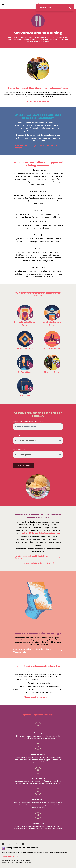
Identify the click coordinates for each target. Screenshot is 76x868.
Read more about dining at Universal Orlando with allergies (38, 147)
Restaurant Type (19, 449)
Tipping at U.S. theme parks (38, 697)
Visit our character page (38, 101)
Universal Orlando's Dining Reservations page (41, 533)
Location (17, 435)
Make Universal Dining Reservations (38, 563)
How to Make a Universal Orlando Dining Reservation (38, 557)
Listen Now (10, 857)
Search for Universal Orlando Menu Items (28, 421)
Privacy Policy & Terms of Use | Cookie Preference (16, 862)
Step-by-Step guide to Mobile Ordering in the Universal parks (38, 651)
